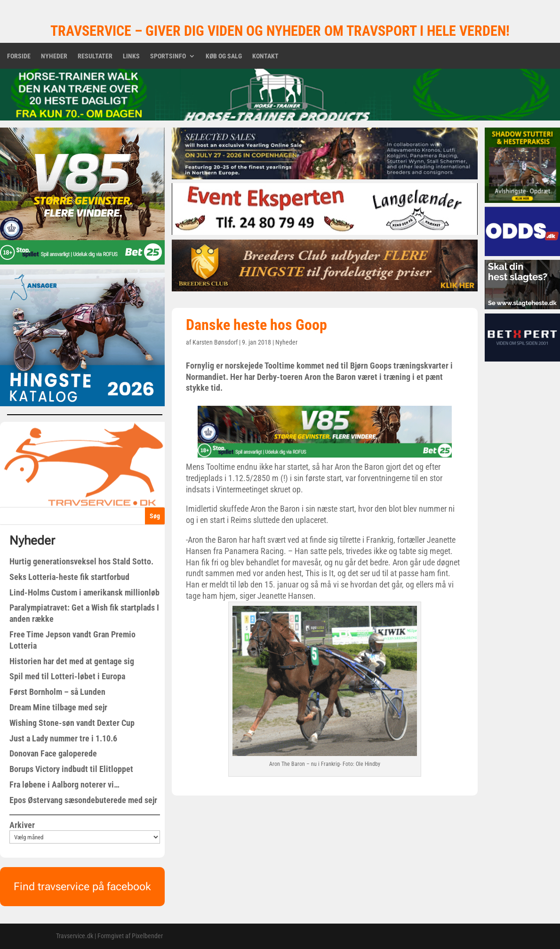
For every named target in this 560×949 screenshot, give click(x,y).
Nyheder (54, 56)
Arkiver (22, 825)
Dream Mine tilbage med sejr (58, 707)
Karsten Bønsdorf (215, 342)
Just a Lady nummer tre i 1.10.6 (63, 738)
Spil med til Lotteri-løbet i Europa (67, 676)
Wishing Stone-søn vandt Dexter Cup (72, 723)
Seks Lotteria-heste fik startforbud (69, 577)
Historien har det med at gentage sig (72, 661)
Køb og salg (224, 56)
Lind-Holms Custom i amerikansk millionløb (84, 592)
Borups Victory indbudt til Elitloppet (71, 769)
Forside (19, 56)
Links (131, 56)
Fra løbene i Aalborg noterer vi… (64, 784)
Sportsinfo (168, 56)
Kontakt (265, 56)
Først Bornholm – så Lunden (57, 692)
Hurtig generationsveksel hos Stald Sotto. (81, 561)
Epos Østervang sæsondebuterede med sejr (83, 800)
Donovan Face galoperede (53, 753)
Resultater (95, 56)
